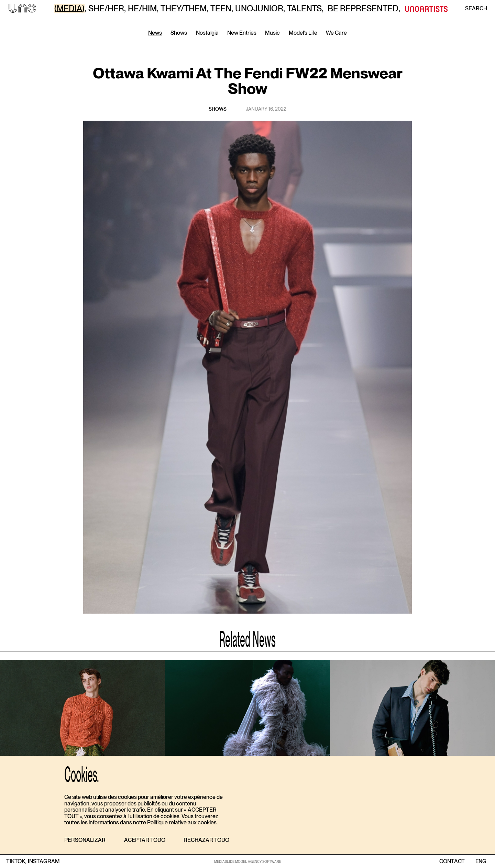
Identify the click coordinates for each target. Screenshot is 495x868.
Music (272, 33)
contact (452, 861)
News (155, 33)
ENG (481, 861)
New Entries (242, 33)
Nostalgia (207, 33)
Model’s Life (303, 33)
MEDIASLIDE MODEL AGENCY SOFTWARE (248, 861)
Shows (179, 33)
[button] (85, 840)
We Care (336, 33)
